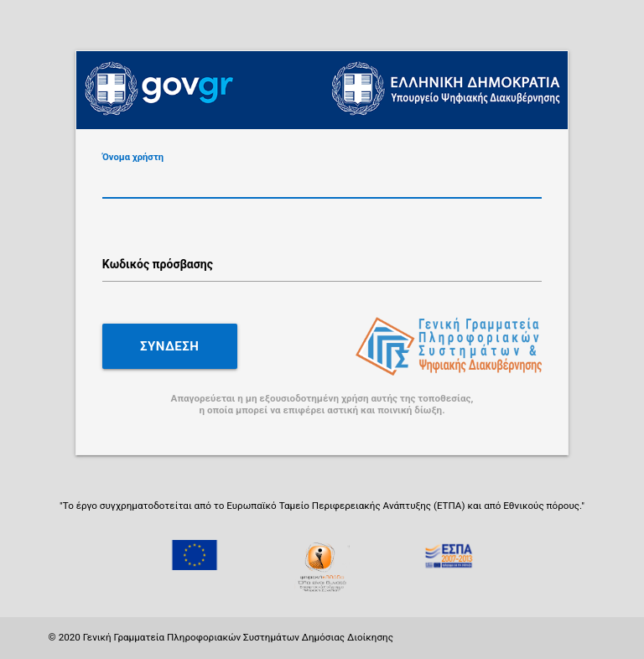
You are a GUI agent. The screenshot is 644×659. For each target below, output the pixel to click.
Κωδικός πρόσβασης (158, 264)
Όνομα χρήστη (133, 157)
